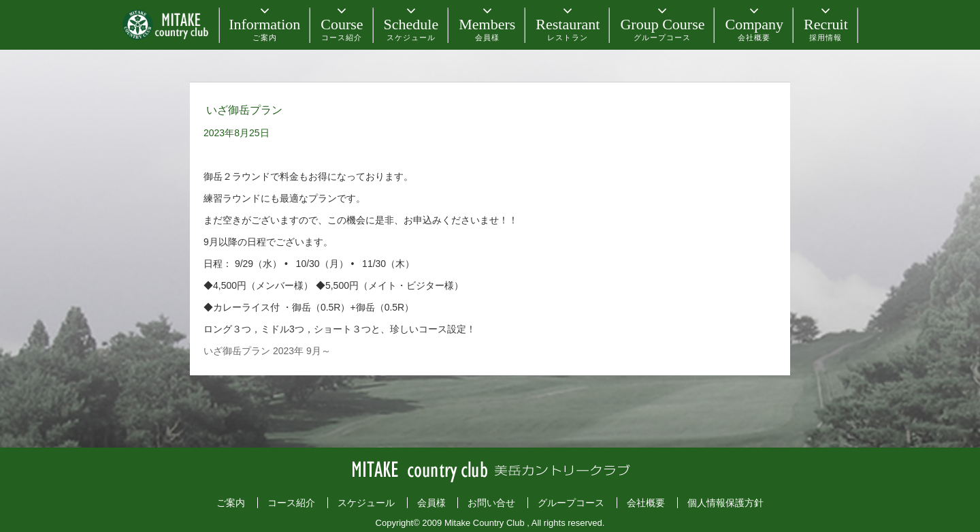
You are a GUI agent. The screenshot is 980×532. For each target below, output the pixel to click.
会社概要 (646, 503)
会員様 (431, 503)
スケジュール (366, 503)
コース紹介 (291, 503)
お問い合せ (491, 503)
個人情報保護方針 (725, 503)
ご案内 (231, 503)
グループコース (571, 503)
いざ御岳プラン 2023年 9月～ (267, 351)
